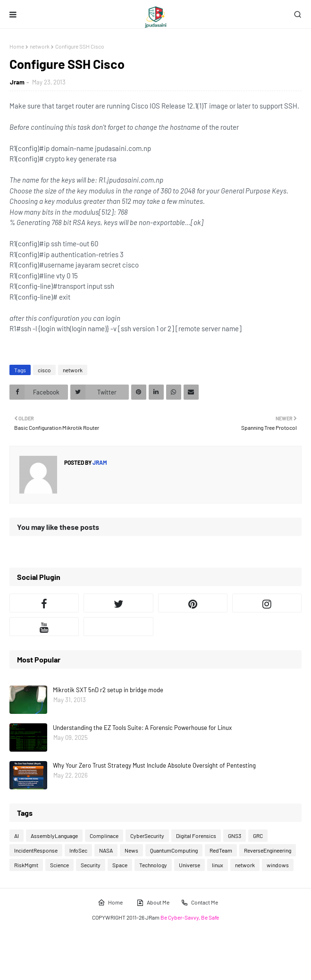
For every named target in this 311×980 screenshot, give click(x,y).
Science (59, 865)
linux (218, 865)
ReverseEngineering (268, 850)
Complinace (104, 836)
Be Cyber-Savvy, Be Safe (190, 917)
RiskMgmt (26, 865)
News (131, 850)
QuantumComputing (174, 850)
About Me (153, 903)
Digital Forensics (196, 836)
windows (278, 865)
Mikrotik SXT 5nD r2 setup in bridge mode (108, 690)
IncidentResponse (36, 850)
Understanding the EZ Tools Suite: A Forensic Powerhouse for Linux (142, 728)
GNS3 (235, 836)
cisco (44, 370)
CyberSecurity (147, 836)
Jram (17, 82)
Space (120, 865)
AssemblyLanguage (54, 836)
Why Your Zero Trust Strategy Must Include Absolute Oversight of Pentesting (154, 765)
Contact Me (199, 903)
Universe (189, 865)
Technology (153, 865)
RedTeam (221, 850)
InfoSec (78, 850)
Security (91, 865)
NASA (106, 850)
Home (17, 46)
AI (17, 836)
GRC (258, 836)
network (40, 46)
